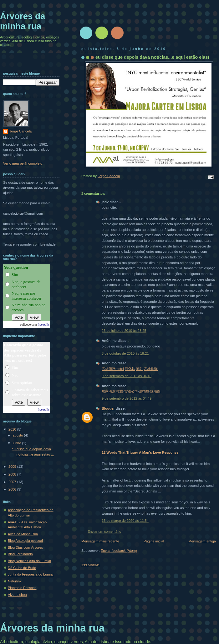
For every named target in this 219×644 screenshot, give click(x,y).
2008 (13, 474)
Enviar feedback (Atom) (119, 551)
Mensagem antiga (202, 541)
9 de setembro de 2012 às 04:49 (127, 376)
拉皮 (120, 391)
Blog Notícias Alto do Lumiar (30, 561)
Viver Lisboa (17, 595)
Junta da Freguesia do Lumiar (31, 574)
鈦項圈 (155, 391)
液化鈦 (130, 369)
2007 (13, 482)
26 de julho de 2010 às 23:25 (124, 331)
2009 (13, 467)
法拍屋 (144, 391)
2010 (13, 429)
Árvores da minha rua (23, 21)
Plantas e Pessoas (22, 588)
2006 (13, 489)
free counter (91, 564)
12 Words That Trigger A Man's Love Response (140, 452)
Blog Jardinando (20, 554)
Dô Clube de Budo (22, 568)
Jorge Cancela (20, 131)
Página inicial (154, 541)
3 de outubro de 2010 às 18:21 (125, 353)
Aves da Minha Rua (23, 534)
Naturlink (15, 581)
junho (17, 443)
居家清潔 (109, 391)
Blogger (108, 408)
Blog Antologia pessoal (25, 541)
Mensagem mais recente (100, 541)
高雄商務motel (113, 369)
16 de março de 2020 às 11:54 (125, 521)
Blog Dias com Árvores (25, 547)
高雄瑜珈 (151, 369)
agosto (18, 435)
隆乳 (140, 369)
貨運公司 (131, 391)
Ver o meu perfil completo (23, 163)
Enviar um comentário (104, 532)
